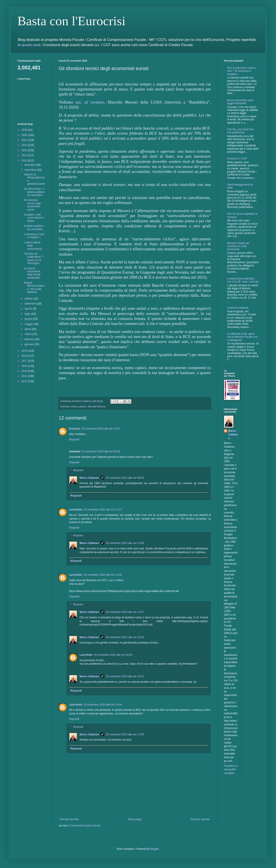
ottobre (29, 299)
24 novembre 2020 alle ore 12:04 (125, 543)
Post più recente (69, 819)
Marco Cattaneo (89, 478)
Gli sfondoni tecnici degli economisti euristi (32, 205)
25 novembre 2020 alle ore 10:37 (125, 676)
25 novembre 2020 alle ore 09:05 (113, 655)
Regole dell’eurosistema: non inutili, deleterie (34, 287)
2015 (25, 371)
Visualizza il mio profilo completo (231, 769)
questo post (31, 45)
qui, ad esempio (90, 102)
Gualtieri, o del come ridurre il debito (34, 218)
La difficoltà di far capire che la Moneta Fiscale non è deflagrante (242, 337)
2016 (25, 366)
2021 (25, 155)
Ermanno (75, 429)
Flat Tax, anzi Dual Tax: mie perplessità (241, 131)
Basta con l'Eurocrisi (71, 21)
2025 (25, 135)
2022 (25, 150)
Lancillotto (76, 510)
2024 (25, 140)
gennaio (30, 344)
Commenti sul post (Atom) (85, 826)
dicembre (30, 165)
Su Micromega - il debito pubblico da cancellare (34, 192)
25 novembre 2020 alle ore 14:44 (103, 705)
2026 (25, 130)
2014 (25, 376)
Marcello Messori (97, 406)
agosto (29, 309)
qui (97, 45)
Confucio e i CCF (237, 159)
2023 (25, 145)
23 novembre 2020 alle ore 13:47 (101, 429)
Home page (135, 819)
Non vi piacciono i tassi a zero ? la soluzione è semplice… (241, 71)
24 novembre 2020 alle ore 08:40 (125, 478)
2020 (25, 161)
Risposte (78, 470)
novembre (31, 170)
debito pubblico (79, 406)
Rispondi (74, 440)
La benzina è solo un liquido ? (34, 236)
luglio (28, 314)
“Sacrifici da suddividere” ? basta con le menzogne (34, 258)
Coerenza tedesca (238, 308)
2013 (25, 381)
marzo (29, 334)
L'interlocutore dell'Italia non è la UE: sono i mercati (243, 280)
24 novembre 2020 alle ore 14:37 (125, 612)
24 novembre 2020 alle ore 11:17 (103, 510)
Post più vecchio (200, 819)
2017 (25, 361)
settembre (31, 304)
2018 (25, 356)
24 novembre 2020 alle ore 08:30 (101, 452)
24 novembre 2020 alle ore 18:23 (125, 637)
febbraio (30, 339)
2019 (25, 351)
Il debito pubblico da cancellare (34, 227)
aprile (28, 329)
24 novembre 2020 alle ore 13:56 (103, 575)
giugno (29, 319)
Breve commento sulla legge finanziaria (240, 102)
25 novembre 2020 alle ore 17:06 (125, 734)
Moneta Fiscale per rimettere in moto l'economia (238, 246)
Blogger (155, 849)
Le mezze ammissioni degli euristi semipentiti (32, 273)
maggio (29, 324)
